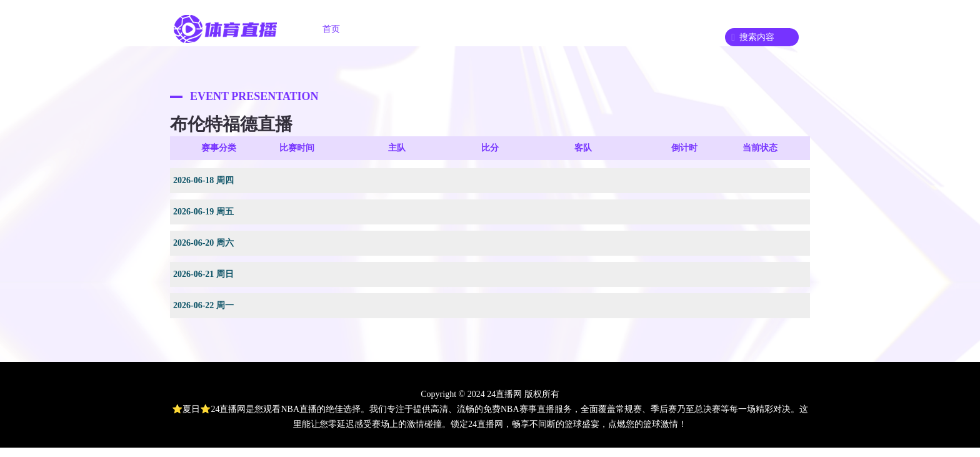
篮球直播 (462, 29)
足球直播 (392, 29)
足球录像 (532, 29)
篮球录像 (602, 29)
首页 (331, 29)
